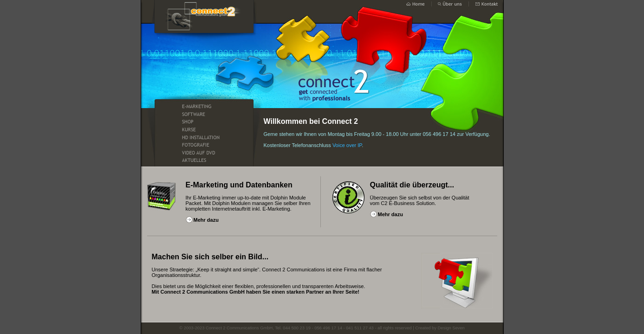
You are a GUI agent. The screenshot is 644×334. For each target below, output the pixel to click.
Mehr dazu (206, 220)
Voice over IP (347, 145)
